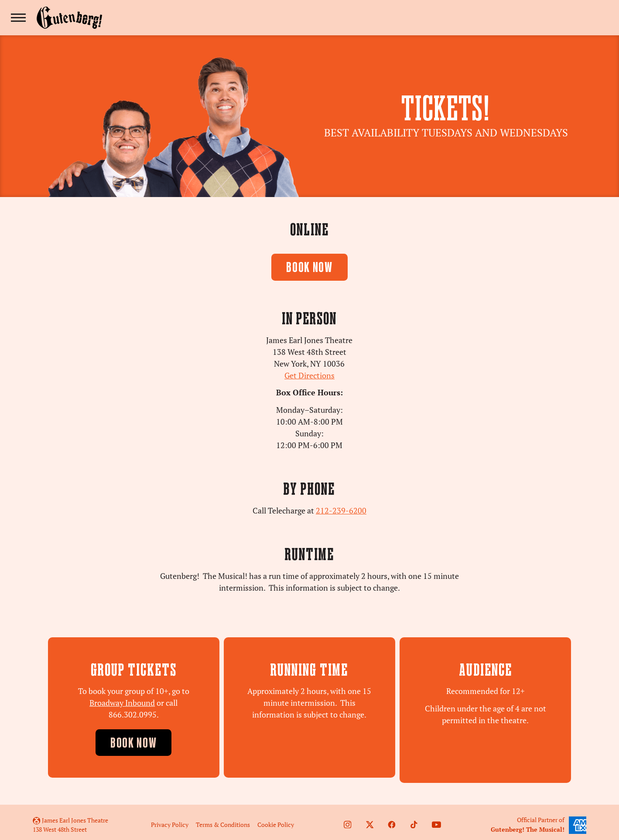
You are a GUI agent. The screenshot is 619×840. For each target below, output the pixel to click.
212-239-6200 (341, 511)
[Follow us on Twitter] (370, 820)
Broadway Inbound (122, 703)
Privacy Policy (170, 820)
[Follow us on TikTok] (414, 820)
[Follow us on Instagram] (348, 820)
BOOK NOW (309, 268)
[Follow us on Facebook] (392, 820)
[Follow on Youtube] (436, 820)
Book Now (134, 744)
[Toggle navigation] (18, 18)
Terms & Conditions (223, 820)
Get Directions (309, 376)
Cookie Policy (276, 820)
